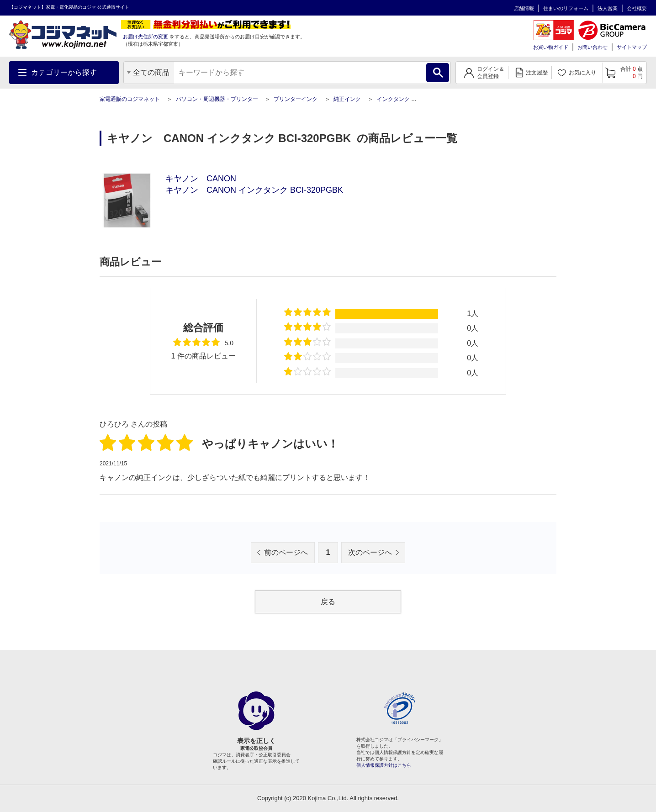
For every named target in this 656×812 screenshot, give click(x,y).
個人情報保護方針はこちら (384, 765)
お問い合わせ (593, 47)
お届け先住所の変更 (145, 37)
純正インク (347, 99)
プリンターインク (296, 99)
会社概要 (637, 8)
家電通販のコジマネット (130, 99)
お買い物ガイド (551, 47)
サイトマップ (632, 47)
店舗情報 (524, 8)
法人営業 (608, 8)
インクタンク (393, 99)
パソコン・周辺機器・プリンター (217, 99)
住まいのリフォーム (566, 8)
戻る (328, 602)
